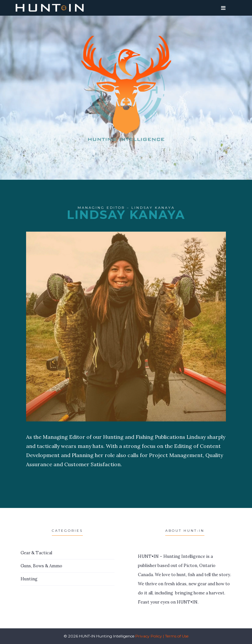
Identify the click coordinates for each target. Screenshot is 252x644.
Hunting (29, 579)
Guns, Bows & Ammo (41, 566)
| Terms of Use (176, 636)
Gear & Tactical (36, 553)
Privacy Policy (149, 636)
